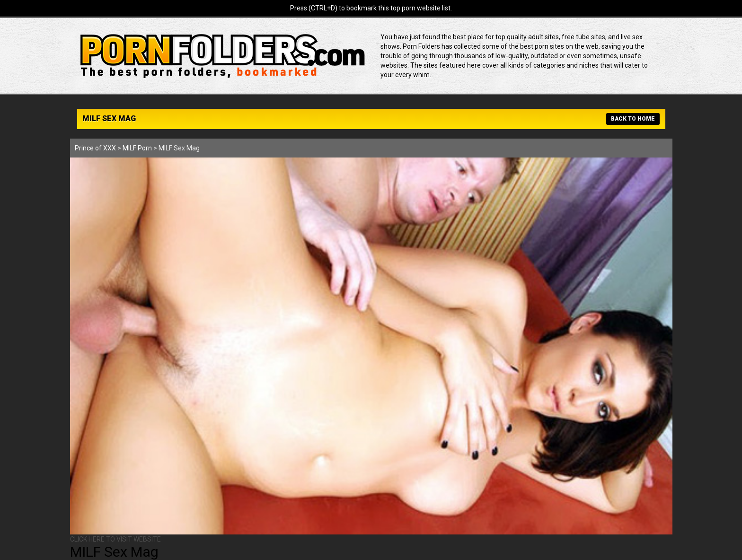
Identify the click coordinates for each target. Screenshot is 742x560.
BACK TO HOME (633, 119)
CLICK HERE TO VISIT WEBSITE (115, 539)
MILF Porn (137, 148)
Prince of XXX (95, 148)
